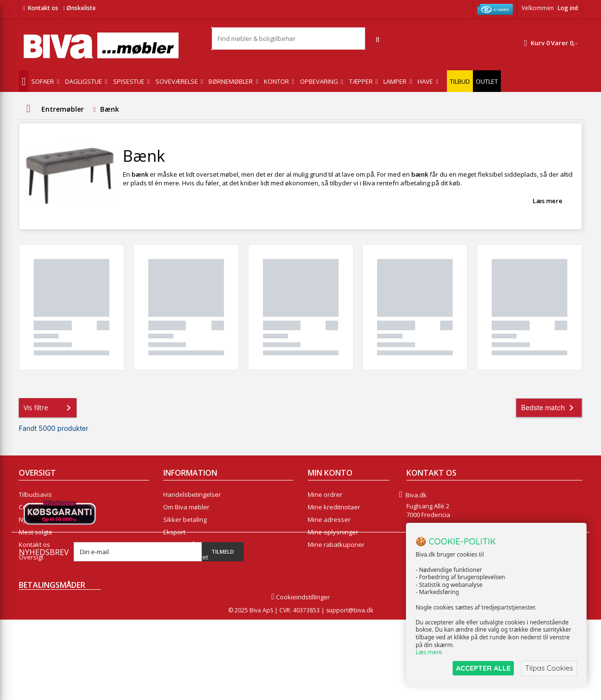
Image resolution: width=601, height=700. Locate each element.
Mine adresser (329, 519)
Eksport (174, 532)
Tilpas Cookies (549, 668)
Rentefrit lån (181, 544)
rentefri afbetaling (403, 183)
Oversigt (31, 557)
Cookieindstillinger (300, 677)
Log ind (568, 8)
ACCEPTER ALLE (483, 668)
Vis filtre (49, 408)
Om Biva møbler (186, 507)
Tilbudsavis (35, 494)
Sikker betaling (185, 519)
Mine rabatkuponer (336, 544)
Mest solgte (36, 532)
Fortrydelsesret (186, 557)
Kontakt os (43, 8)
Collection (33, 507)
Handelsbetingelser (192, 494)
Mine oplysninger (333, 532)
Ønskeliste (79, 8)
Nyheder (32, 519)
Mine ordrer (325, 494)
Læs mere (548, 201)
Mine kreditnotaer (334, 507)
